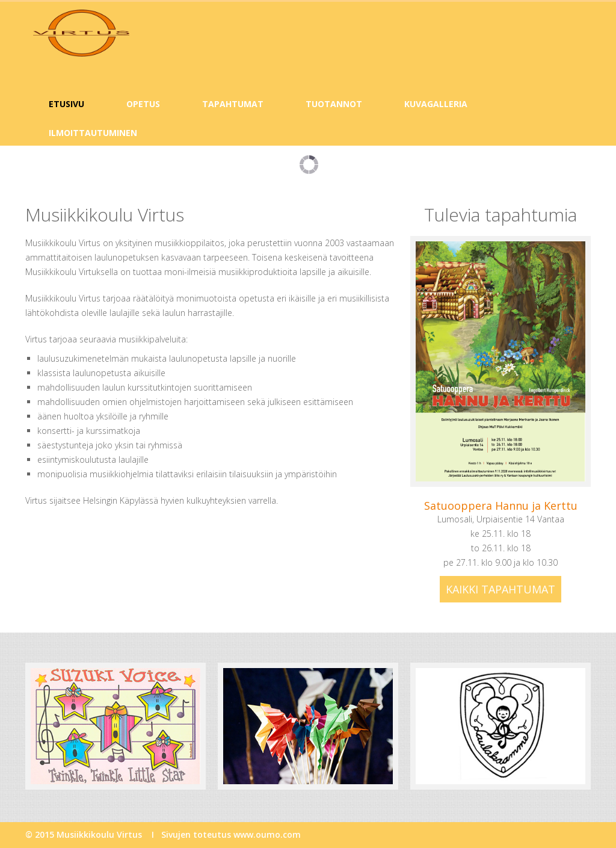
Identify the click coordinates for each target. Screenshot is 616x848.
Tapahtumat (233, 104)
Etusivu (66, 104)
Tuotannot (334, 104)
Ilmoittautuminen (93, 133)
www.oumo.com (267, 834)
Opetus (143, 104)
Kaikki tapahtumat (500, 589)
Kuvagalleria (436, 104)
